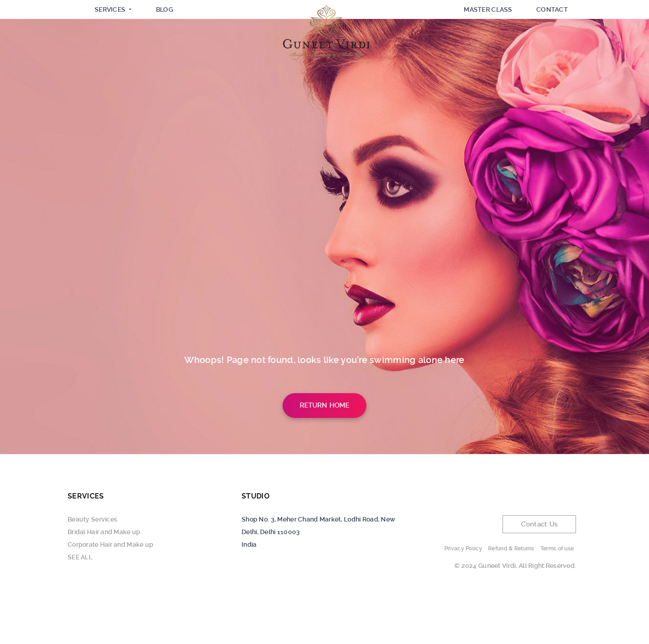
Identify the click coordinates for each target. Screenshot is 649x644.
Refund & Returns (511, 591)
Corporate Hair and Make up (110, 587)
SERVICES (111, 48)
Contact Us (539, 567)
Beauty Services (92, 562)
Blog (168, 47)
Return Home (325, 448)
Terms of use (557, 591)
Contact (551, 47)
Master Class (484, 47)
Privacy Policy (463, 591)
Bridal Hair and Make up (104, 575)
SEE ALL (80, 600)
